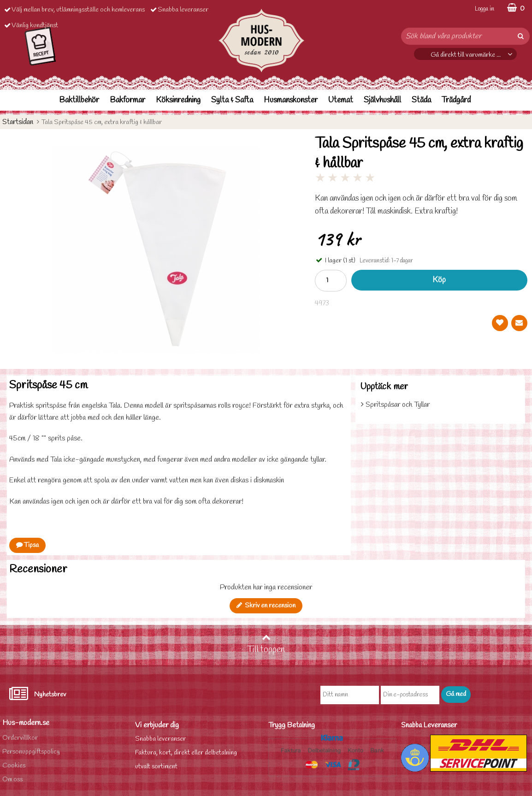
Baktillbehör (79, 100)
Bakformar (127, 100)
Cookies (14, 766)
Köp (439, 280)
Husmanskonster (291, 100)
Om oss (12, 780)
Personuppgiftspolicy (31, 752)
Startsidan (18, 122)
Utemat (341, 100)
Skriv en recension (266, 606)
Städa (421, 100)
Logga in (485, 9)
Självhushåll (382, 100)
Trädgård (456, 100)
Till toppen (266, 644)
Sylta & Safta (232, 100)
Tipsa (27, 545)
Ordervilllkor (20, 738)
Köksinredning (178, 100)
